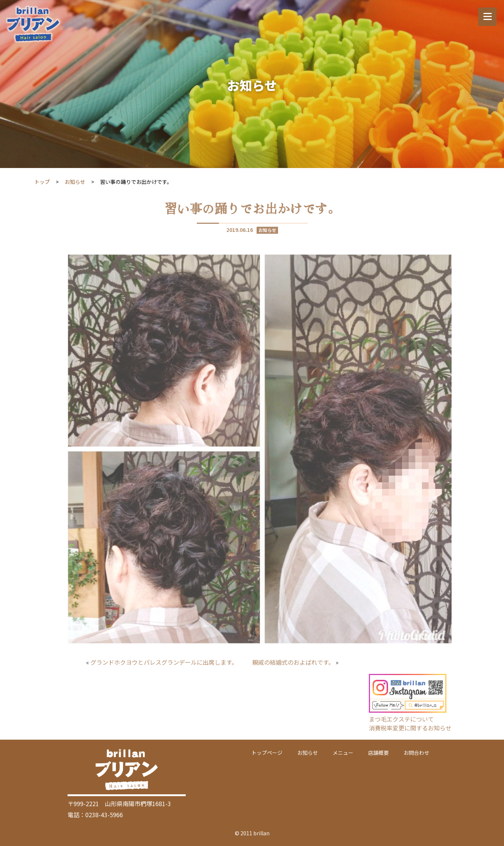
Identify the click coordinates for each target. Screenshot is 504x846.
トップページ (267, 753)
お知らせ (75, 182)
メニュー (343, 753)
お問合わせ (416, 753)
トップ (42, 182)
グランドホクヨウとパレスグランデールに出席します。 (164, 662)
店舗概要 (378, 753)
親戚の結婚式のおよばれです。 (293, 662)
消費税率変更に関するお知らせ (410, 728)
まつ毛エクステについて (401, 719)
